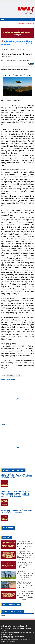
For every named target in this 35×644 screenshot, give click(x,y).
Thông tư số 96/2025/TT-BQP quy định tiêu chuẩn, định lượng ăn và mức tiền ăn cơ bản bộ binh (17, 476)
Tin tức (18, 376)
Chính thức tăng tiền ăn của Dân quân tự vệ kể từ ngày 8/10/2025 (17, 511)
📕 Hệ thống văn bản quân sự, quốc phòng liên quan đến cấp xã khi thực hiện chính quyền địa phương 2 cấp (17, 43)
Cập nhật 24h (10, 376)
